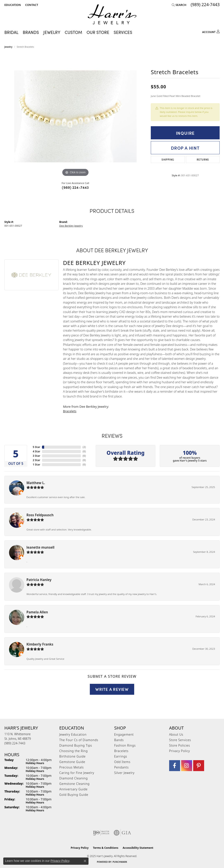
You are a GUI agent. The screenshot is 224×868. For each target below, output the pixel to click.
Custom (73, 32)
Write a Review (112, 689)
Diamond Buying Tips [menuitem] (76, 745)
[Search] (179, 5)
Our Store (98, 32)
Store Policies (180, 745)
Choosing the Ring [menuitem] (73, 751)
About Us (176, 734)
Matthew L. (36, 483)
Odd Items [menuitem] (122, 762)
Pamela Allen (37, 612)
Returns (203, 159)
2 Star (36, 460)
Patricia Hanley (39, 580)
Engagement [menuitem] (124, 734)
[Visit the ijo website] (101, 833)
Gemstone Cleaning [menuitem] (74, 784)
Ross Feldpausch (40, 515)
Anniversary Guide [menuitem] (73, 789)
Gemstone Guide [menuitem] (72, 762)
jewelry (8, 47)
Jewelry (52, 32)
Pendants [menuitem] (122, 767)
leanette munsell (40, 547)
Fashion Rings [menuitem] (125, 745)
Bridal (11, 32)
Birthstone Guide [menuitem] (72, 756)
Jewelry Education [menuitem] (73, 734)
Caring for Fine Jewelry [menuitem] (77, 773)
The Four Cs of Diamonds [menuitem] (79, 740)
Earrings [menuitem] (121, 756)
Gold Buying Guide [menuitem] (74, 795)
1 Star (36, 465)
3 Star (36, 456)
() (84, 447)
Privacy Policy (180, 751)
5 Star (36, 447)
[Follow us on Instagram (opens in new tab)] (187, 766)
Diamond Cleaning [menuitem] (73, 778)
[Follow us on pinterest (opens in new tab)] (199, 766)
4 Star (36, 451)
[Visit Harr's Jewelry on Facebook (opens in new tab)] (175, 766)
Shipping (168, 159)
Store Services (180, 740)
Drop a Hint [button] (185, 148)
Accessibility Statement (138, 848)
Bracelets (70, 411)
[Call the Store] (15, 743)
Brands (31, 32)
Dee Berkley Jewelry (71, 226)
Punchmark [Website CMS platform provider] (120, 862)
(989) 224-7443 (75, 187)
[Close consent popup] (85, 861)
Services (123, 32)
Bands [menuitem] (119, 740)
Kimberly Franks (40, 644)
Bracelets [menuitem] (121, 751)
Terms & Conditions (106, 848)
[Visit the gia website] (122, 833)
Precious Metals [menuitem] (71, 767)
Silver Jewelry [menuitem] (124, 773)
